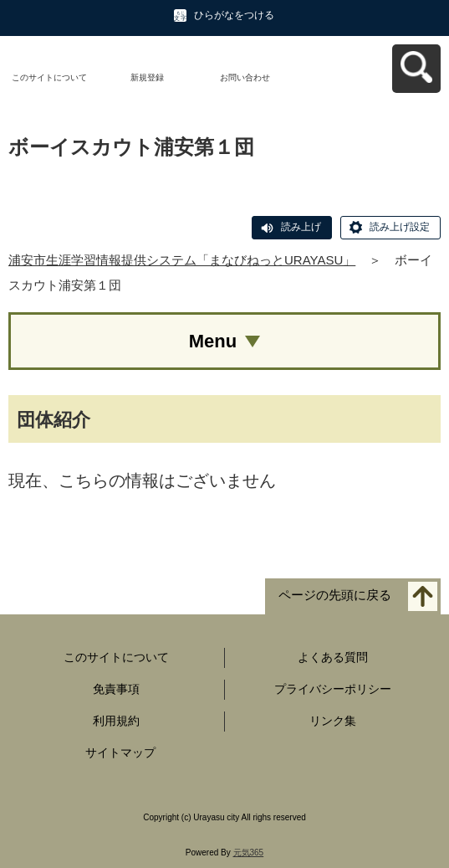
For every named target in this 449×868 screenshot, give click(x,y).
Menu (213, 341)
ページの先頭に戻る (335, 596)
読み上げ (301, 227)
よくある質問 (333, 657)
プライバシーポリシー (333, 689)
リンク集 (333, 721)
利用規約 (116, 721)
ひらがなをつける (234, 15)
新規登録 (147, 77)
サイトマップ (120, 752)
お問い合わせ (245, 77)
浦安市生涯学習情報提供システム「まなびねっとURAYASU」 (182, 260)
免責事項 (116, 689)
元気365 (249, 853)
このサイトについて (49, 77)
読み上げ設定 (400, 227)
